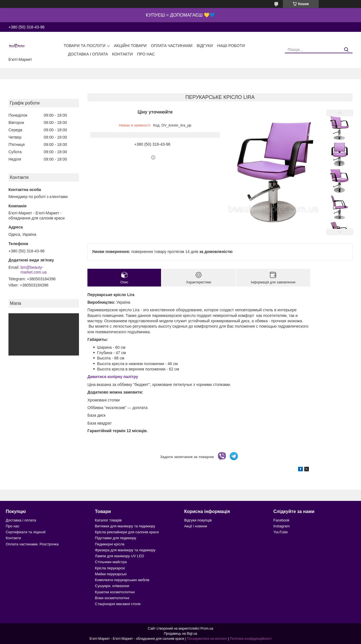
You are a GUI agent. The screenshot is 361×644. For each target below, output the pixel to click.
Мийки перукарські (111, 574)
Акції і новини (196, 526)
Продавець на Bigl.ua (180, 634)
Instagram (281, 526)
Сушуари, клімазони (112, 586)
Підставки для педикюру (116, 538)
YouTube (280, 532)
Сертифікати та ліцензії (26, 532)
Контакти (123, 54)
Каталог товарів (108, 520)
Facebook (281, 520)
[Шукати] (346, 50)
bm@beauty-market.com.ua (34, 270)
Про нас (146, 54)
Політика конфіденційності (251, 639)
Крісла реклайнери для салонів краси (127, 532)
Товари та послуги (85, 46)
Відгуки (205, 46)
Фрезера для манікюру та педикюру (125, 550)
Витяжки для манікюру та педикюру (125, 526)
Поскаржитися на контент (207, 639)
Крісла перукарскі (110, 568)
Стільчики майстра (111, 562)
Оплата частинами (172, 46)
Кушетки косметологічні (115, 592)
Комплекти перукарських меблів (122, 580)
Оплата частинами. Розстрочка (32, 544)
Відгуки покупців (198, 520)
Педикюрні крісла (110, 544)
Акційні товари (130, 46)
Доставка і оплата (88, 54)
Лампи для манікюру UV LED (120, 556)
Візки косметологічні (112, 598)
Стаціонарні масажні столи (118, 604)
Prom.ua (207, 629)
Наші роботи (231, 46)
